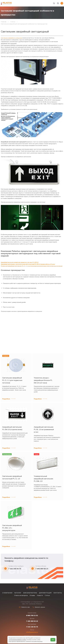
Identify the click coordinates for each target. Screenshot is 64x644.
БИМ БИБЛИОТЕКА (30, 593)
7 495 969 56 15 (42, 569)
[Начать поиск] (58, 3)
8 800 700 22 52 (32, 615)
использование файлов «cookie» (17, 640)
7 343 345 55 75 (15, 569)
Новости (40, 595)
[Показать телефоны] (54, 3)
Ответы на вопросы (21, 595)
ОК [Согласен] (53, 640)
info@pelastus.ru (32, 632)
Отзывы (32, 595)
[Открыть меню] (62, 3)
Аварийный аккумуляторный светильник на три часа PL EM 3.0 (20, 262)
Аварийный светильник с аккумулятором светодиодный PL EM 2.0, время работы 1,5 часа (28, 264)
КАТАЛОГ (18, 593)
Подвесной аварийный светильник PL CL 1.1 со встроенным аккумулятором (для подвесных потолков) (32, 266)
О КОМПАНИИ (7, 593)
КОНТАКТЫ (58, 593)
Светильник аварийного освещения (11, 38)
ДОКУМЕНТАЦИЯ (45, 593)
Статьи (47, 595)
